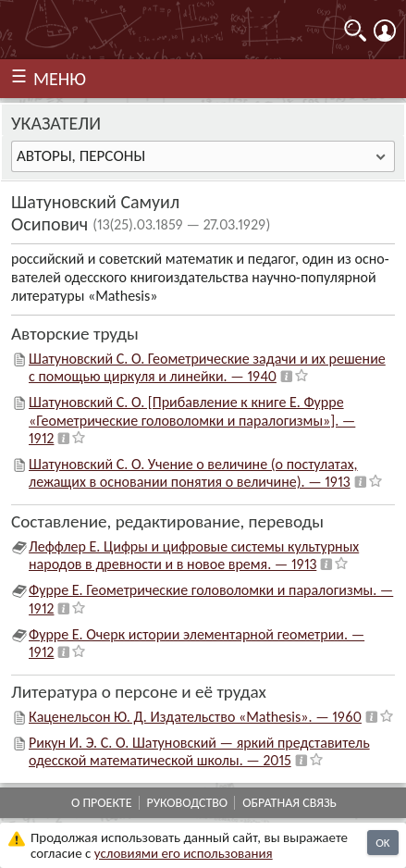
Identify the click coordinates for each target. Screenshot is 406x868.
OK (382, 843)
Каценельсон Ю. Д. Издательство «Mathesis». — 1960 (195, 717)
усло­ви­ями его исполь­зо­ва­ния (184, 853)
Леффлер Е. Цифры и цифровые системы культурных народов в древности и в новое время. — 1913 (194, 555)
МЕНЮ (60, 79)
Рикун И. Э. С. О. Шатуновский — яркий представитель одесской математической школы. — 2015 (199, 751)
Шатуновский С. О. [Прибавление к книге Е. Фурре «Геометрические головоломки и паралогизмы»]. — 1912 (192, 420)
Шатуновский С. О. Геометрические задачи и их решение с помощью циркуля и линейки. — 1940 (207, 367)
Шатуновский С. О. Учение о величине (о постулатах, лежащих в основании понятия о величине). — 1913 (193, 473)
